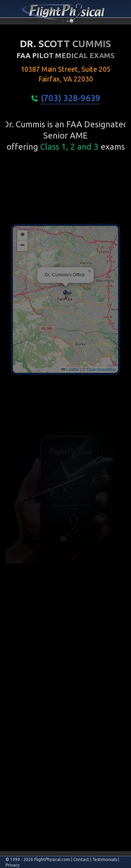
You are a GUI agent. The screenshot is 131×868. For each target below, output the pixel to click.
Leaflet (70, 404)
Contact (81, 859)
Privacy (13, 865)
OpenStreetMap (101, 404)
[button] (65, 329)
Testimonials (105, 859)
